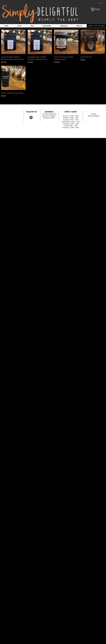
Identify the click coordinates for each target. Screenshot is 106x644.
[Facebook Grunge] (31, 117)
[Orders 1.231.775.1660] (96, 26)
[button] (97, 9)
